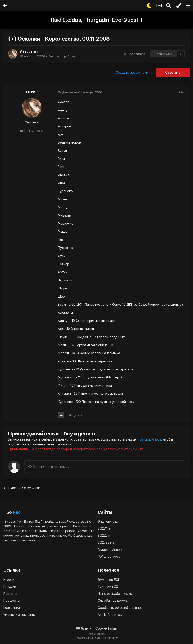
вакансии (59, 535)
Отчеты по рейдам (63, 56)
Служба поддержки (113, 600)
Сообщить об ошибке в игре (120, 607)
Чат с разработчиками (115, 593)
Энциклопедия (109, 521)
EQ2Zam (104, 535)
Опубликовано (80, 92)
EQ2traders (106, 542)
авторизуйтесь (151, 439)
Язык (84, 628)
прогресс (38, 535)
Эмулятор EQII (109, 579)
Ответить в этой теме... (49, 466)
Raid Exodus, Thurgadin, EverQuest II (97, 20)
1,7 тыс (27, 131)
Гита (35, 51)
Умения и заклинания (19, 614)
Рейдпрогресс (109, 556)
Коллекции (12, 607)
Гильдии (10, 586)
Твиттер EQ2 (108, 586)
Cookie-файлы (106, 628)
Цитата (78, 415)
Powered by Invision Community (97, 637)
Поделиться (134, 54)
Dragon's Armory (110, 549)
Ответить (173, 72)
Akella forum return (112, 614)
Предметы (12, 600)
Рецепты (10, 593)
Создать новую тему (132, 72)
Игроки (9, 579)
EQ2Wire (104, 528)
